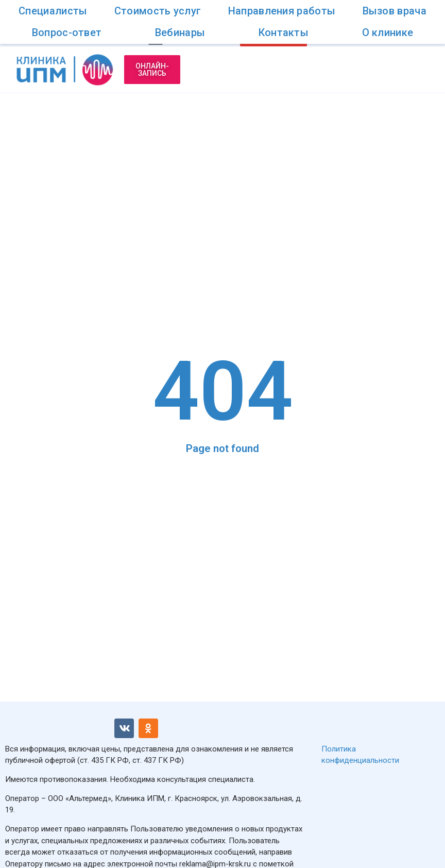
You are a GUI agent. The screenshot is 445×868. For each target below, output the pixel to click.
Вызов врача (395, 11)
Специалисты (53, 11)
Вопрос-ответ (67, 32)
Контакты (284, 32)
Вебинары (180, 32)
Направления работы (282, 11)
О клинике (388, 32)
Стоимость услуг (158, 11)
